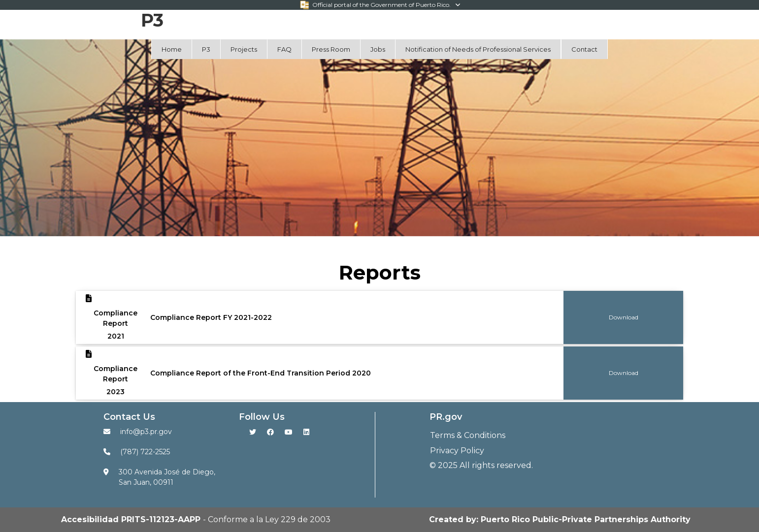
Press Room (331, 49)
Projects (244, 49)
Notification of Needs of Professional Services (478, 49)
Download (624, 317)
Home (172, 49)
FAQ (284, 49)
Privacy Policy (457, 451)
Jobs (378, 49)
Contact (584, 49)
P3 (206, 49)
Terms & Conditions (468, 435)
